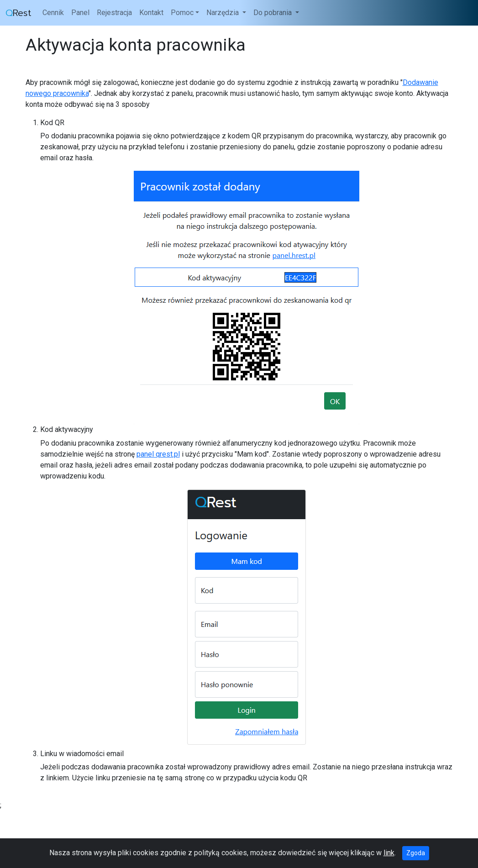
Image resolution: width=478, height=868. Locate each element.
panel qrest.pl (158, 454)
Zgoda (416, 853)
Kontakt (151, 13)
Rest (18, 13)
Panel (80, 13)
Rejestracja (114, 13)
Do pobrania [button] (273, 13)
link (389, 853)
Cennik (53, 13)
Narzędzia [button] (223, 13)
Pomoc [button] (182, 13)
